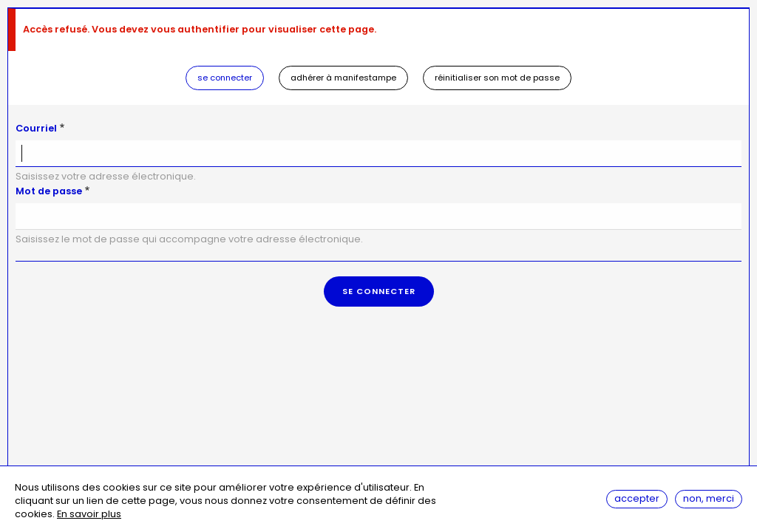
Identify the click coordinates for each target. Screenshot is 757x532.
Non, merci (709, 500)
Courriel (36, 128)
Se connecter (225, 78)
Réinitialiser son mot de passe (497, 78)
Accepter (637, 500)
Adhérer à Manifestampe (343, 78)
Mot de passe (49, 191)
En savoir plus (89, 515)
